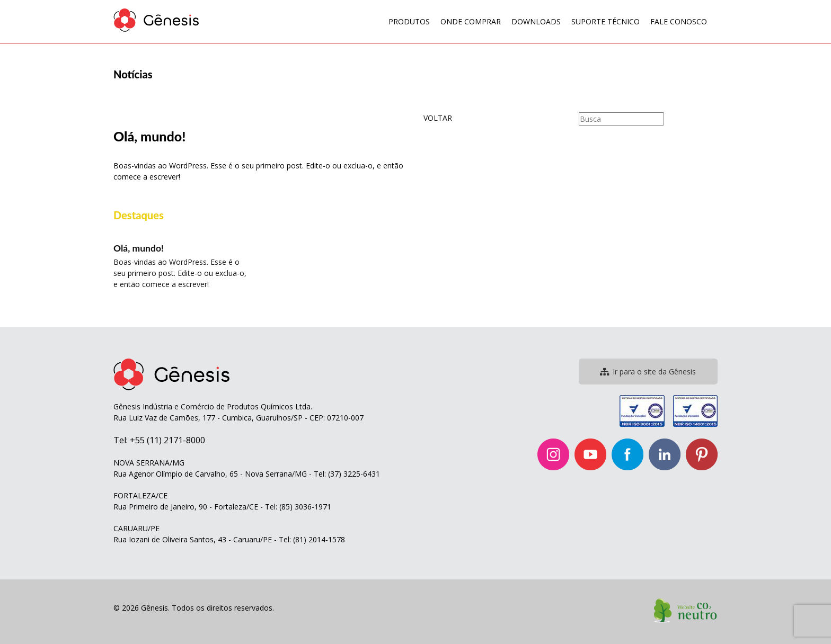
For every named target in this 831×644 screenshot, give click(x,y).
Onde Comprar (471, 21)
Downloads (536, 21)
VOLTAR (438, 118)
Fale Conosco (679, 21)
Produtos (409, 21)
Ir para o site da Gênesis (648, 372)
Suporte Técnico (605, 21)
